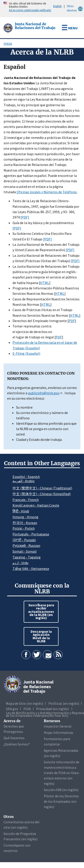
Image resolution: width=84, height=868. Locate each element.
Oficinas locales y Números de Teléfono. (47, 192)
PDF (72, 321)
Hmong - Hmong (25, 517)
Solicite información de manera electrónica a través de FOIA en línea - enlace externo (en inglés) (62, 773)
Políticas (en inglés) (64, 703)
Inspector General (58, 726)
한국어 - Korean (25, 523)
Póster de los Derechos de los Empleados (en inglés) (61, 801)
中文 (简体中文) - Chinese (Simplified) (42, 494)
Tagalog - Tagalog (27, 557)
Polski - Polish (24, 528)
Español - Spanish (26, 477)
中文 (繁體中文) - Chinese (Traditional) (42, 488)
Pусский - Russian (26, 545)
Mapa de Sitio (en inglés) (24, 703)
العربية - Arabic (24, 481)
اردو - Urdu (20, 563)
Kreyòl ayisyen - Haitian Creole (36, 505)
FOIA (27, 709)
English (57, 6)
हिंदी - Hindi (21, 511)
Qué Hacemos (14, 738)
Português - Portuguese (31, 534)
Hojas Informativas (59, 732)
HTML (45, 283)
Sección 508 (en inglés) (61, 790)
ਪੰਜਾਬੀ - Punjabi (24, 540)
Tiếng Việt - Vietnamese (31, 569)
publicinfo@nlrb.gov (45, 393)
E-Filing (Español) (26, 353)
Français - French (26, 500)
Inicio (8, 43)
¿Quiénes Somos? (17, 744)
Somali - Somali (25, 551)
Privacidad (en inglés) (52, 709)
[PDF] (25, 217)
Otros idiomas (75, 8)
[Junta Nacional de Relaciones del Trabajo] (8, 28)
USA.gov (12, 709)
